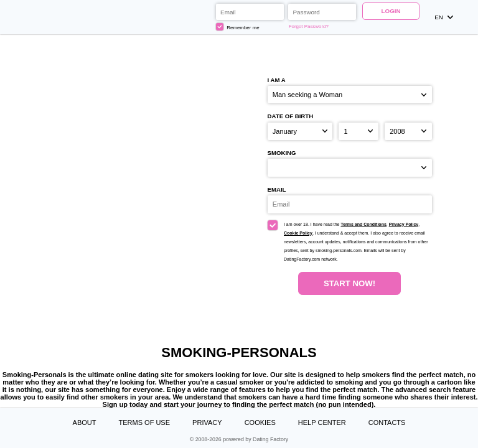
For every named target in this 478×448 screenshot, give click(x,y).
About (85, 422)
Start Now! (349, 283)
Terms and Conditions (363, 224)
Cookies (260, 422)
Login (391, 11)
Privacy (207, 422)
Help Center (322, 422)
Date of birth (291, 116)
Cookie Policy (298, 233)
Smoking (282, 153)
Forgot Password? (309, 26)
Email (277, 189)
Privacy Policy (404, 224)
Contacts (387, 422)
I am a (277, 80)
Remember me (238, 27)
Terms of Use (145, 422)
